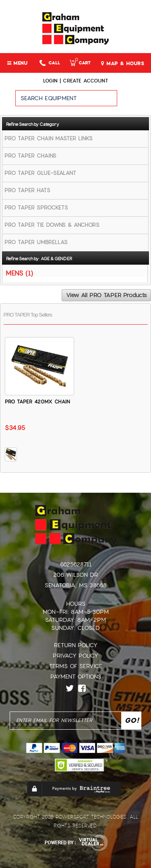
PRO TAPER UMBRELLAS (36, 242)
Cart (80, 63)
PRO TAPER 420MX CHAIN (37, 402)
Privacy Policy (75, 656)
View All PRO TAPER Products (106, 295)
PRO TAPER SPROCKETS (36, 208)
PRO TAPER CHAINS (30, 156)
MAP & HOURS (123, 64)
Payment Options (76, 677)
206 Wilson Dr (75, 575)
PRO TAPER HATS (27, 190)
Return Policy (76, 645)
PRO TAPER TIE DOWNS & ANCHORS (52, 225)
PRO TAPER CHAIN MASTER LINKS (49, 139)
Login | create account (75, 81)
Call (50, 63)
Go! (134, 102)
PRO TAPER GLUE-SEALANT (40, 173)
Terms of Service (76, 666)
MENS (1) (19, 273)
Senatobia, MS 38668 (76, 585)
